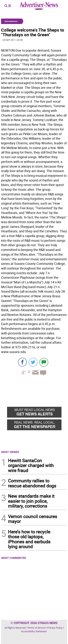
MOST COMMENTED (14, 558)
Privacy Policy (55, 628)
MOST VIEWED (10, 452)
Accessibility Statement (34, 631)
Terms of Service (36, 628)
